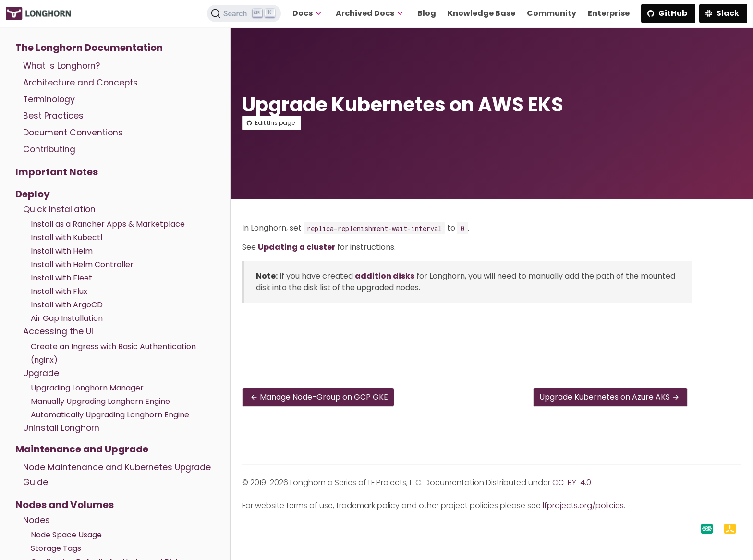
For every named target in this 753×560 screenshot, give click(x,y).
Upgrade (41, 373)
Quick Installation (59, 209)
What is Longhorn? (61, 66)
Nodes (36, 520)
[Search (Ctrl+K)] (244, 13)
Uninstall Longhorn (61, 428)
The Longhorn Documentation (89, 48)
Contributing (49, 149)
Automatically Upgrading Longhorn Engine (110, 415)
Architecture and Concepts (80, 83)
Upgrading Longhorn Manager (87, 388)
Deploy (33, 194)
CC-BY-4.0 (572, 482)
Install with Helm (62, 251)
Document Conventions (73, 133)
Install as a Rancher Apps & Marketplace (108, 224)
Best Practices (53, 116)
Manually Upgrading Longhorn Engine (100, 401)
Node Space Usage (66, 535)
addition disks (385, 276)
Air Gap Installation (67, 318)
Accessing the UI (58, 331)
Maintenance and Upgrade (82, 449)
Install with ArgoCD (67, 305)
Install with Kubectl (67, 237)
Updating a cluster (297, 247)
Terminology (49, 99)
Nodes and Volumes (65, 505)
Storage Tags (56, 548)
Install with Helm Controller (82, 264)
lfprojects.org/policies (583, 505)
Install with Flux (59, 291)
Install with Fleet (61, 278)
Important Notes (57, 172)
